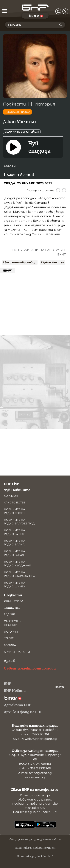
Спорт (9, 638)
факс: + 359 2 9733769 (35, 768)
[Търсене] (60, 25)
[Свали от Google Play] (46, 825)
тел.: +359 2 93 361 (35, 734)
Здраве (9, 614)
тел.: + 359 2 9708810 (35, 764)
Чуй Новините (17, 490)
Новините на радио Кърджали (18, 564)
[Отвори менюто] (4, 11)
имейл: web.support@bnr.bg (35, 739)
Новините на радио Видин (15, 553)
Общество (12, 608)
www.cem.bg (35, 777)
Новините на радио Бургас (15, 532)
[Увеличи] (58, 190)
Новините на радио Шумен (15, 585)
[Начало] (35, 8)
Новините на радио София (15, 511)
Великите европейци (22, 132)
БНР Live (11, 484)
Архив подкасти (17, 652)
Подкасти (14, 104)
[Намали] (64, 190)
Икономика (14, 601)
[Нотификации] (58, 11)
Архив (9, 661)
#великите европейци (20, 262)
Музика (10, 645)
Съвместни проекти (13, 623)
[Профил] (65, 11)
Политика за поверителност (35, 848)
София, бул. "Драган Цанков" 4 (35, 730)
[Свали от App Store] (25, 825)
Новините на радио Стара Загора (19, 574)
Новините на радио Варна (14, 543)
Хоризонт (12, 496)
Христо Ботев (15, 503)
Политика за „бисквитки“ (35, 856)
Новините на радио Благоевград (19, 522)
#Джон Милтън (53, 262)
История (45, 104)
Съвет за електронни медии (30, 668)
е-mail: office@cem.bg (35, 773)
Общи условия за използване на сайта (35, 839)
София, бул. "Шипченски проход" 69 (35, 757)
